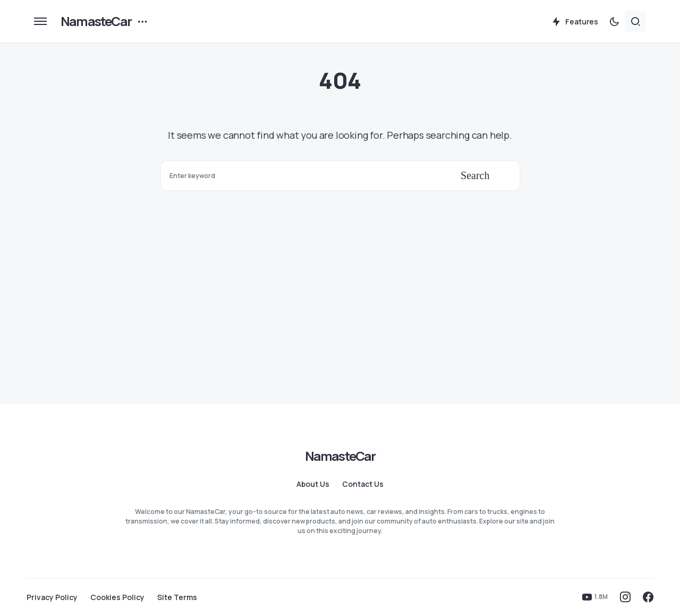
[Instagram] (625, 597)
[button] (40, 21)
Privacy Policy (52, 597)
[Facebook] (648, 597)
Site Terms (177, 597)
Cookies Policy (117, 597)
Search (475, 175)
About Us (313, 484)
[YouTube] (595, 597)
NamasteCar (96, 21)
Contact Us (363, 484)
